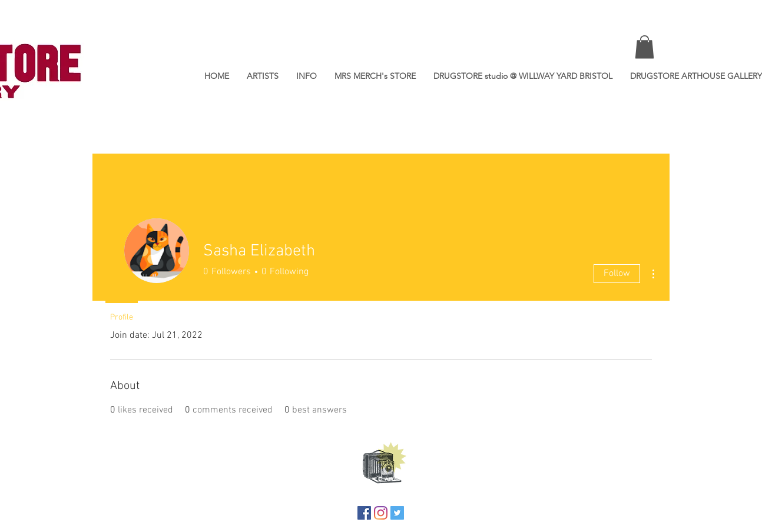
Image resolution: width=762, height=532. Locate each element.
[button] (645, 47)
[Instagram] (381, 513)
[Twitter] (397, 513)
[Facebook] (364, 513)
